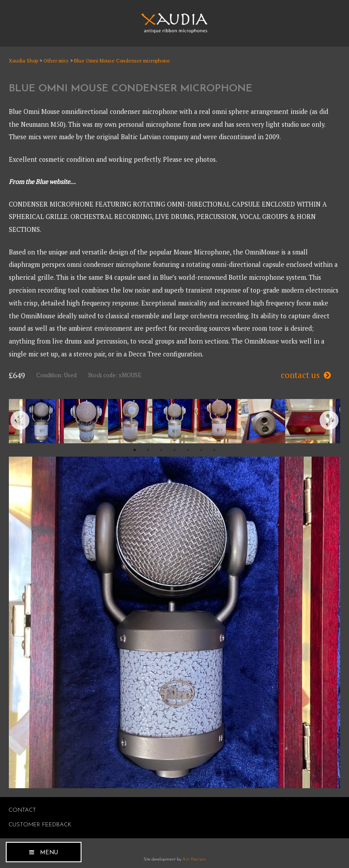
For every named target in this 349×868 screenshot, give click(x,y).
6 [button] (201, 450)
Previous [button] (20, 421)
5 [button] (188, 450)
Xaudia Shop (23, 61)
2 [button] (148, 450)
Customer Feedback (40, 825)
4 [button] (174, 450)
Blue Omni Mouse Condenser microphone (122, 61)
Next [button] (329, 421)
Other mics (56, 61)
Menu (49, 853)
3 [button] (161, 450)
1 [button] (135, 450)
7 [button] (214, 450)
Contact (22, 810)
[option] (42, 421)
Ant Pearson (194, 859)
